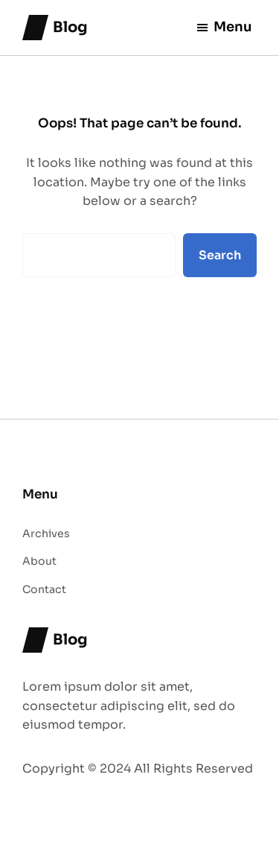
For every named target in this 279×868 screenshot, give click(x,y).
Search (220, 255)
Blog (70, 27)
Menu (224, 27)
